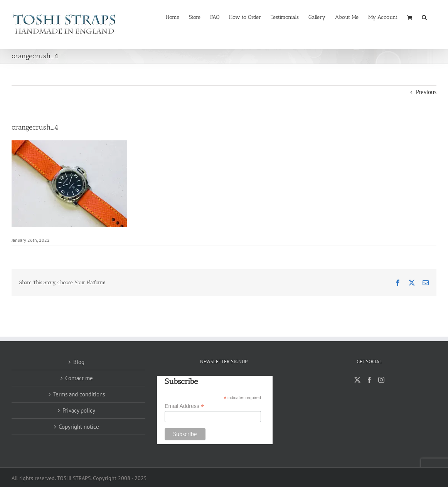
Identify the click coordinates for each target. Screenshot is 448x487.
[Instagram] (381, 380)
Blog (79, 362)
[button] (424, 17)
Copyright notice (79, 427)
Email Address (184, 406)
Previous (426, 92)
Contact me (79, 378)
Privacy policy (79, 410)
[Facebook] (369, 380)
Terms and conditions (79, 394)
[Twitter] (357, 380)
